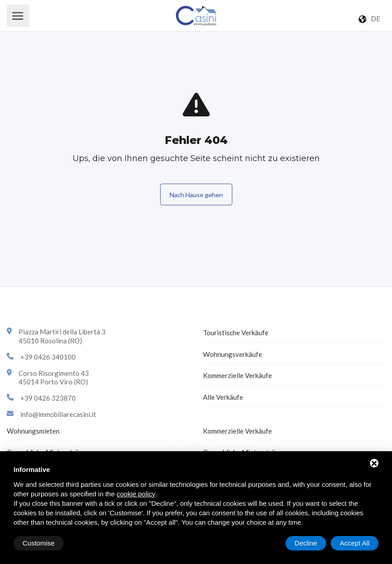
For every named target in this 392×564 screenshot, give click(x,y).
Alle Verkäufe (223, 397)
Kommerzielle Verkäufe (238, 375)
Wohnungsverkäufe (233, 354)
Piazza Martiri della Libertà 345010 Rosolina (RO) (62, 336)
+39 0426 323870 (48, 398)
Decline (306, 543)
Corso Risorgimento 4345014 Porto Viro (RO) (54, 378)
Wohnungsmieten (33, 431)
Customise (39, 543)
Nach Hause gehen (196, 195)
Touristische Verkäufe (236, 333)
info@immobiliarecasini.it (58, 414)
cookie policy (136, 494)
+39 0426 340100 (48, 357)
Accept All (355, 543)
